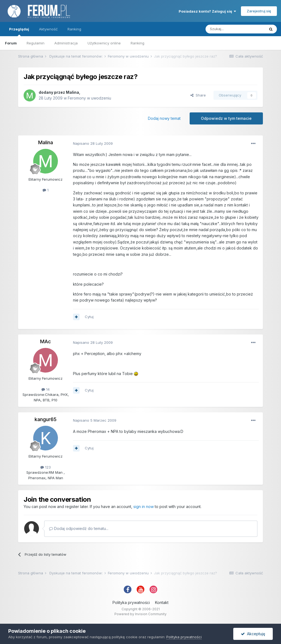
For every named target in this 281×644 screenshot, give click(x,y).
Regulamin (36, 43)
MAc (46, 341)
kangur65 (46, 419)
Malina (72, 92)
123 (46, 467)
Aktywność (48, 29)
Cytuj (89, 317)
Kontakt (162, 602)
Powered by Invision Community (140, 614)
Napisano (93, 143)
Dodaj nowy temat (164, 118)
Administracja (66, 43)
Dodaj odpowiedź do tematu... (79, 528)
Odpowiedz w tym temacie (226, 118)
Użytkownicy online (104, 43)
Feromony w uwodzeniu (89, 98)
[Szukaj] (235, 29)
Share (198, 95)
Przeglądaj (19, 32)
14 (46, 389)
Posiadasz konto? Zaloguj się (207, 11)
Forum (11, 43)
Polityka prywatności (131, 602)
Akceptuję (253, 634)
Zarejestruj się (259, 11)
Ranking (137, 43)
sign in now (144, 507)
